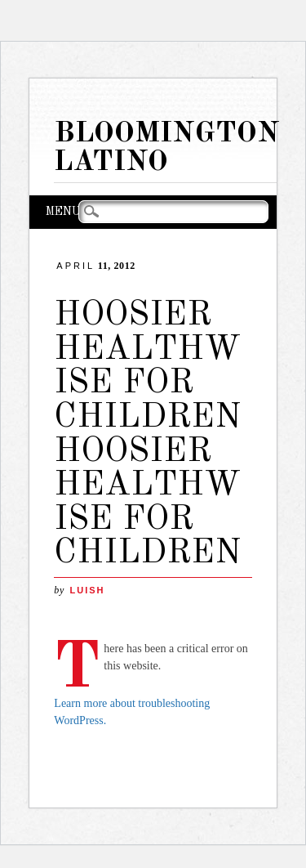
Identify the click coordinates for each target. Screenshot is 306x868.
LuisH (87, 590)
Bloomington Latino (167, 148)
